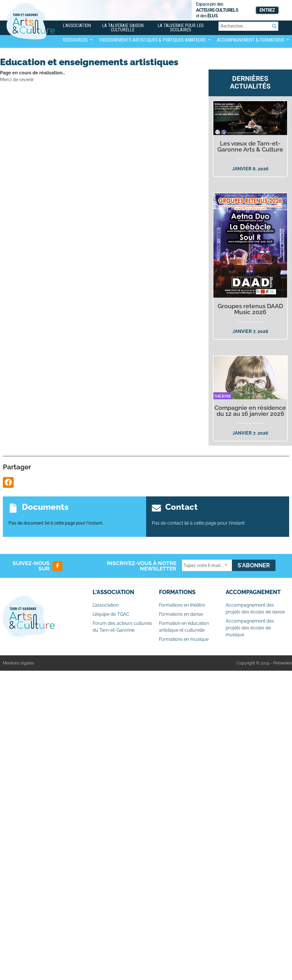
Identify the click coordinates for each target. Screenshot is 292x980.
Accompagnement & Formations (251, 40)
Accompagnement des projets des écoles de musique (250, 628)
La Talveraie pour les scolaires (181, 28)
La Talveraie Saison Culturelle (123, 28)
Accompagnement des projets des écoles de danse (255, 608)
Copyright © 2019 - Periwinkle (264, 663)
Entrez (267, 10)
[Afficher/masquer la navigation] (67, 56)
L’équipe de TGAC (111, 614)
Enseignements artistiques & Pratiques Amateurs (153, 40)
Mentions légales (19, 663)
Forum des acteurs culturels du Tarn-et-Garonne (122, 627)
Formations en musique (184, 639)
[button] (8, 482)
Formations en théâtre (182, 605)
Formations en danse (181, 614)
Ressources (76, 40)
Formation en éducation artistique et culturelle (184, 627)
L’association (77, 25)
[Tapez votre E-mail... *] (207, 565)
